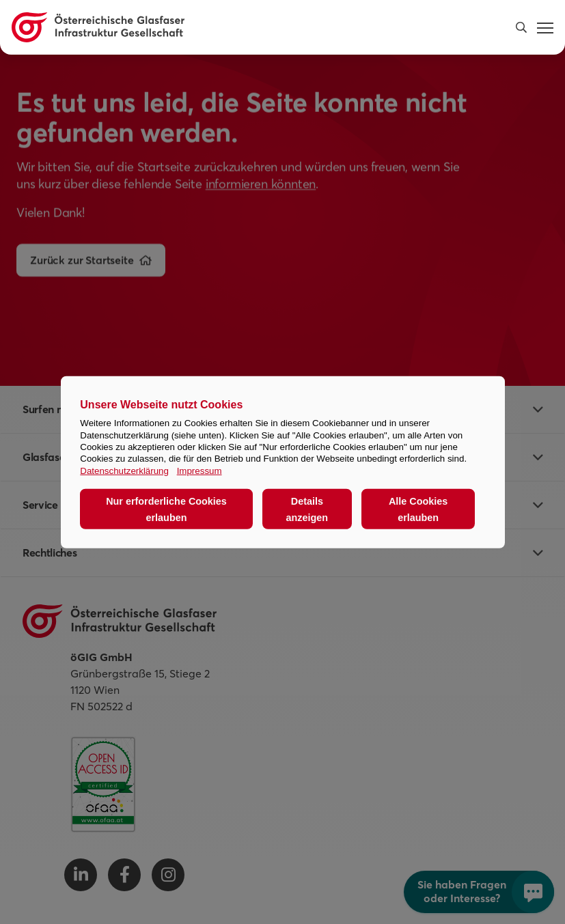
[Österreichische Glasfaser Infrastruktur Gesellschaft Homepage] (98, 27)
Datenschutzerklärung (124, 470)
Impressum (199, 470)
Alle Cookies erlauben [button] (418, 509)
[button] (521, 27)
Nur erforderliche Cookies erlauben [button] (166, 509)
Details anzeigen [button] (307, 509)
